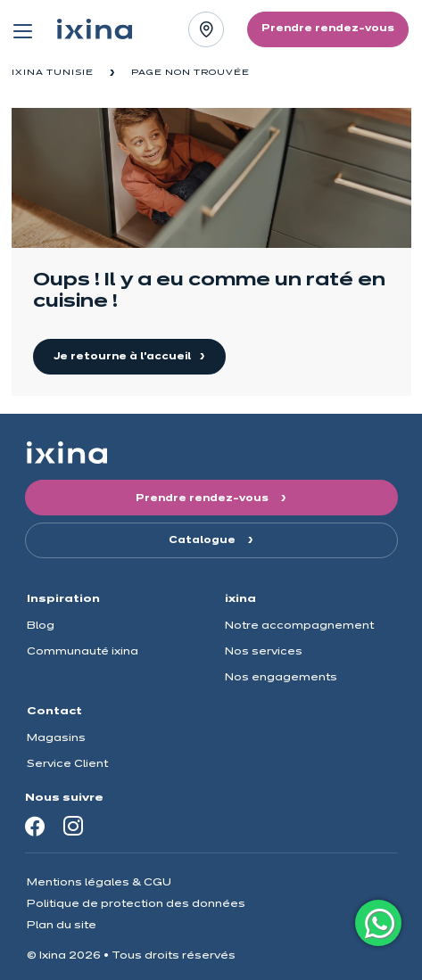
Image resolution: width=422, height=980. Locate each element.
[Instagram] (73, 826)
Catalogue (203, 540)
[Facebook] (35, 826)
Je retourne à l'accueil (124, 357)
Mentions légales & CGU (99, 882)
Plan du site (62, 925)
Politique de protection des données (136, 904)
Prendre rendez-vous (203, 498)
